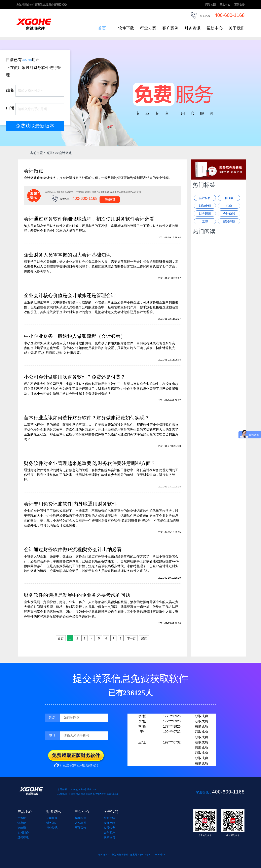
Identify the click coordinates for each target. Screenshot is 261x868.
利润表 (229, 198)
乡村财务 (23, 832)
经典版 (22, 823)
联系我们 (109, 837)
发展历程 (109, 823)
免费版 (22, 818)
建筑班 (22, 828)
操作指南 (81, 818)
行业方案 (148, 28)
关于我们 (237, 28)
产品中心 (25, 812)
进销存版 (23, 837)
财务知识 (52, 823)
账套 (229, 206)
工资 (205, 221)
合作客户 (109, 832)
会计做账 (229, 214)
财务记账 (205, 214)
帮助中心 (225, 5)
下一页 (131, 638)
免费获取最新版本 (35, 126)
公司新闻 (52, 818)
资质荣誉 (109, 828)
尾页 (144, 638)
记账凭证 (229, 221)
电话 (10, 108)
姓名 (10, 90)
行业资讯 (52, 828)
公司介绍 (109, 818)
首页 (102, 28)
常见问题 (81, 823)
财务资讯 (192, 28)
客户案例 (170, 28)
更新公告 (239, 5)
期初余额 (205, 206)
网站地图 (211, 5)
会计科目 (205, 198)
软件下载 (126, 28)
